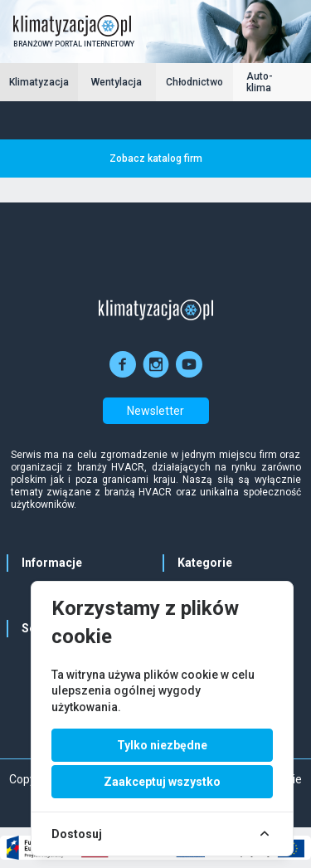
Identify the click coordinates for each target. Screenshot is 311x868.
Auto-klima (260, 82)
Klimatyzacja (39, 82)
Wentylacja (117, 82)
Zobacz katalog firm (156, 158)
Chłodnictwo (194, 82)
